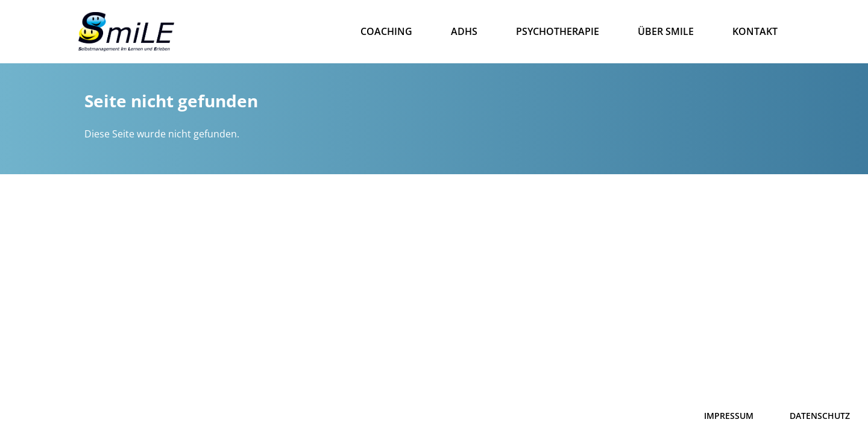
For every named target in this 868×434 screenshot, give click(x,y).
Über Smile (666, 31)
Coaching (386, 31)
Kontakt (755, 31)
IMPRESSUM (729, 416)
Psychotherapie (558, 31)
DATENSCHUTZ (820, 416)
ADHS (464, 31)
